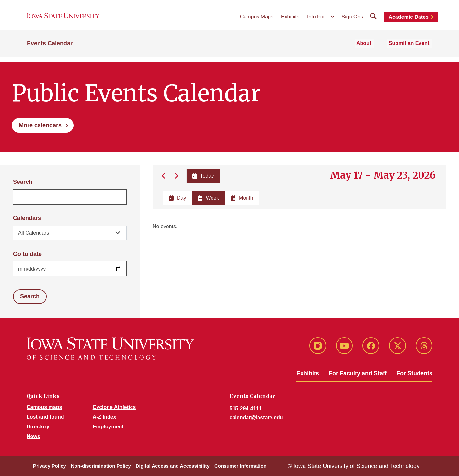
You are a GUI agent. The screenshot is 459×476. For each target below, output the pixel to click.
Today (203, 176)
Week (208, 198)
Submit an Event (412, 49)
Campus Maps (257, 20)
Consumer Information (241, 466)
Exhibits (290, 20)
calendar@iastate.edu (256, 418)
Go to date (27, 254)
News (33, 436)
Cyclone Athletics (114, 407)
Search (23, 182)
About (371, 49)
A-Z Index (104, 417)
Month (242, 198)
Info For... (318, 20)
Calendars (27, 218)
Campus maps (44, 407)
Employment (108, 427)
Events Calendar (50, 49)
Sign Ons (352, 20)
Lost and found (45, 417)
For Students (414, 373)
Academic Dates (408, 20)
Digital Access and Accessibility (173, 466)
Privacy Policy (50, 466)
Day (178, 198)
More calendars (40, 125)
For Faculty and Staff (358, 373)
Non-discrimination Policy (101, 466)
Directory (38, 427)
